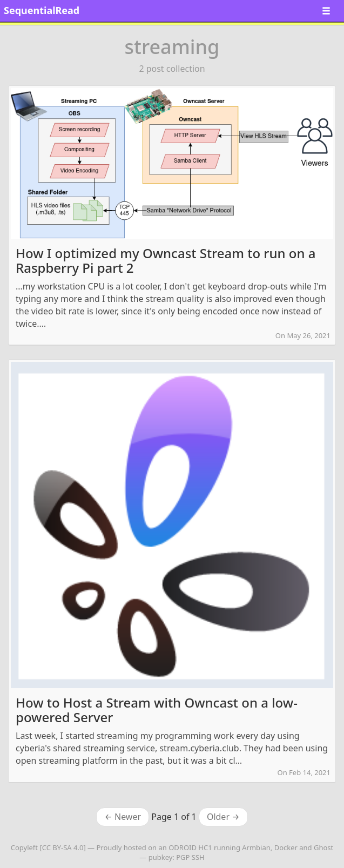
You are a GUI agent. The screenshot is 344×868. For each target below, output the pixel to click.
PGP (183, 857)
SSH (198, 857)
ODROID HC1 (190, 847)
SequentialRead (42, 10)
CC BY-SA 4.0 (63, 847)
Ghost (323, 847)
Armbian (256, 847)
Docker (286, 847)
